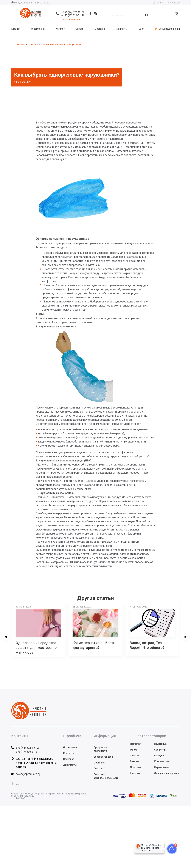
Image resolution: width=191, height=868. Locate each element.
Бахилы (134, 761)
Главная (16, 29)
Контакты (122, 29)
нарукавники (61, 127)
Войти (160, 3)
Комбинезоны (162, 761)
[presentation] (6, 637)
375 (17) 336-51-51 (27, 752)
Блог (141, 29)
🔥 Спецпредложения (167, 29)
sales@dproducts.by (28, 774)
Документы (70, 765)
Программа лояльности (100, 749)
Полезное (69, 759)
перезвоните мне (72, 19)
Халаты (134, 756)
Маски (134, 750)
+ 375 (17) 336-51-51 (73, 15)
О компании (38, 29)
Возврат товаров (103, 757)
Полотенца (160, 744)
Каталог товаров (152, 736)
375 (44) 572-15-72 (27, 748)
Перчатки (136, 744)
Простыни (136, 767)
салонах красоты (109, 253)
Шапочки (135, 773)
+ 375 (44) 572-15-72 (73, 12)
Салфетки (160, 750)
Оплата (79, 29)
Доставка (100, 29)
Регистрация (173, 3)
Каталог (60, 29)
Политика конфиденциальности (106, 776)
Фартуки (159, 756)
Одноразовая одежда (167, 773)
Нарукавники (162, 767)
